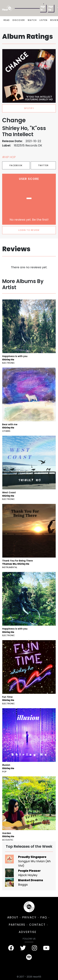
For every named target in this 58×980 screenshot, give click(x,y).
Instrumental (10, 567)
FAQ (44, 917)
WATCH (32, 20)
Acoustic (8, 840)
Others (6, 431)
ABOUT (13, 917)
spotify (29, 108)
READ (7, 20)
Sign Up (51, 8)
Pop (4, 772)
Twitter (43, 165)
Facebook (16, 165)
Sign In (43, 8)
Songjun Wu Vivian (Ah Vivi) (34, 863)
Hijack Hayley (28, 875)
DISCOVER (19, 20)
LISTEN (43, 20)
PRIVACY (29, 917)
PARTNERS (17, 925)
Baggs (23, 885)
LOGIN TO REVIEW (29, 230)
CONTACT (37, 925)
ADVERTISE (28, 932)
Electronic (8, 363)
